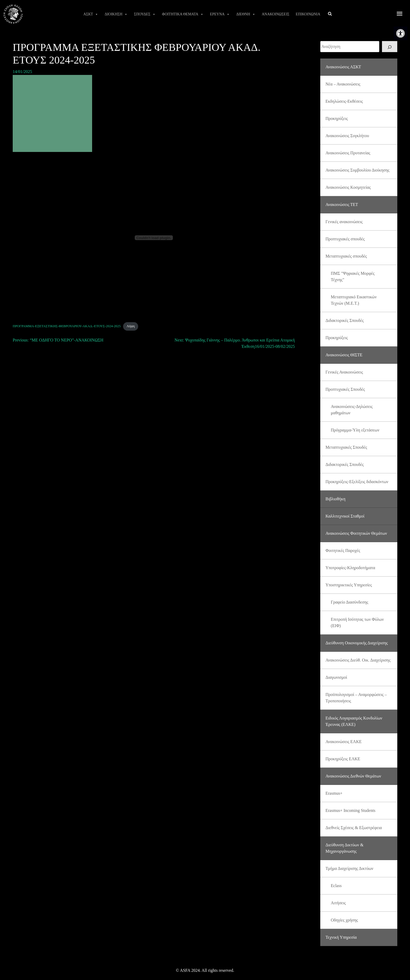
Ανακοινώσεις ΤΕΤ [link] (342, 204)
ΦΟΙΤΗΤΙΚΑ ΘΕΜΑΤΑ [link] (183, 14)
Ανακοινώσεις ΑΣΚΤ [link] (343, 67)
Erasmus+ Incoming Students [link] (351, 810)
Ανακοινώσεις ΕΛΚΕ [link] (344, 742)
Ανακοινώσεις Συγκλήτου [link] (347, 136)
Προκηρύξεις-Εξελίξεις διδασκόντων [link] (357, 482)
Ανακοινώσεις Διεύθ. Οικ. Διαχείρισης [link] (358, 660)
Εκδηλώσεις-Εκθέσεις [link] (344, 101)
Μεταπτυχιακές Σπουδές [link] (346, 447)
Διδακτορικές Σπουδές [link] (345, 320)
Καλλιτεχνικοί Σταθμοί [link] (345, 516)
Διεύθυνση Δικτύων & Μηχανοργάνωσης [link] (344, 848)
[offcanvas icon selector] (400, 14)
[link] (400, 33)
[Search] (390, 47)
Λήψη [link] (131, 326)
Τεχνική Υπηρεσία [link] (341, 937)
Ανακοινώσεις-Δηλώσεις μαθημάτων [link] (352, 410)
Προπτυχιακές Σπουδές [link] (345, 389)
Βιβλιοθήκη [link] (335, 499)
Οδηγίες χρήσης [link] (344, 920)
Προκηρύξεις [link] (337, 118)
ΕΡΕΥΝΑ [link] (220, 14)
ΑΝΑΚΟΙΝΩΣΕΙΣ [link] (276, 14)
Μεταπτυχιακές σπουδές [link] (346, 256)
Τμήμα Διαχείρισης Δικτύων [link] (350, 868)
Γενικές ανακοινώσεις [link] (344, 222)
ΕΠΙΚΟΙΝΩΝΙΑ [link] (308, 14)
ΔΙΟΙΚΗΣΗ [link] (116, 14)
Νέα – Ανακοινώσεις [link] (343, 84)
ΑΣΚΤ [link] (91, 14)
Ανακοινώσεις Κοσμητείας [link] (348, 187)
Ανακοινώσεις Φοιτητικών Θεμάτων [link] (356, 533)
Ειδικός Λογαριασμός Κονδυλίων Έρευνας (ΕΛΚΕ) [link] (354, 721)
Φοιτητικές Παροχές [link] (343, 550)
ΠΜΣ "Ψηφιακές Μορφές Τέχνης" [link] (353, 277)
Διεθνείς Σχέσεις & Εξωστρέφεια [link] (354, 828)
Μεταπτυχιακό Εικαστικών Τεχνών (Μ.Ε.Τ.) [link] (354, 300)
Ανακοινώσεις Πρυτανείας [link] (348, 153)
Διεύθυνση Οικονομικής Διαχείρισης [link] (357, 643)
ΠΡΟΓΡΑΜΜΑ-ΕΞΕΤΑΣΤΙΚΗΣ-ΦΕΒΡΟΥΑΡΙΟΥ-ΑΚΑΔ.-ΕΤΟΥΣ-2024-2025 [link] (67, 326)
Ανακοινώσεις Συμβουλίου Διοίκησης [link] (357, 170)
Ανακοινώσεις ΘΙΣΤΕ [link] (344, 355)
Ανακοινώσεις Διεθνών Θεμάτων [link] (353, 776)
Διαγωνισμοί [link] (336, 677)
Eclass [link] (336, 886)
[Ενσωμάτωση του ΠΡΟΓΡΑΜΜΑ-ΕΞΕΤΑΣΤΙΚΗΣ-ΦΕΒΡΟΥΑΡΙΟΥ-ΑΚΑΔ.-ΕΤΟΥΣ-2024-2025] (154, 238)
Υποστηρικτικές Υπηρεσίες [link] (349, 585)
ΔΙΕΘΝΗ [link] (246, 14)
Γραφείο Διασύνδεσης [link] (350, 602)
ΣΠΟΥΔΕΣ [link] (145, 14)
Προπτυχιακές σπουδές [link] (345, 239)
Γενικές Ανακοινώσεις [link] (344, 372)
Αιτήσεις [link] (338, 903)
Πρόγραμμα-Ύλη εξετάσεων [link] (355, 430)
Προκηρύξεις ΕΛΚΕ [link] (343, 759)
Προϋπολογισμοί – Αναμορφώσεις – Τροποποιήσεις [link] (356, 698)
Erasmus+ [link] (334, 793)
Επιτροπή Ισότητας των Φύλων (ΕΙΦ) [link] (357, 622)
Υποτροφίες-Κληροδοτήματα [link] (350, 568)
